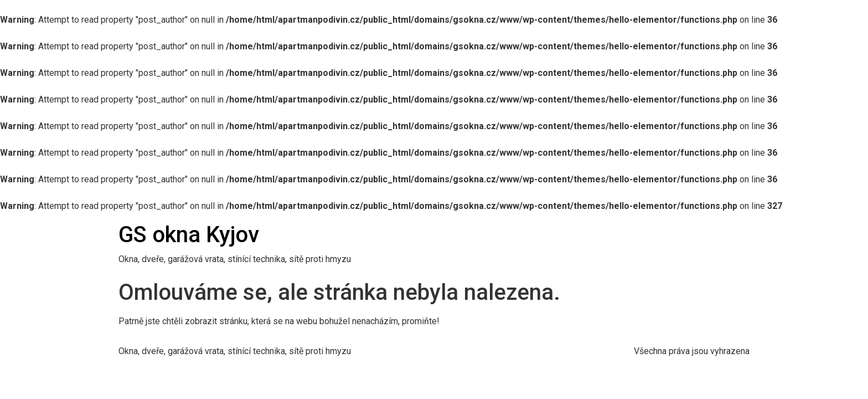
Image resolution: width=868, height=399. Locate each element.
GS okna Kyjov (189, 235)
